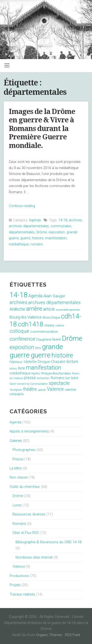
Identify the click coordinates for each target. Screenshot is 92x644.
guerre (25, 238)
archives (76, 220)
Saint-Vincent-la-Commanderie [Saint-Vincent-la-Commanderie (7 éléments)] (29, 384)
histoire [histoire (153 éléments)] (62, 355)
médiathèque (19, 244)
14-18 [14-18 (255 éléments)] (19, 295)
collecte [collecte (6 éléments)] (60, 326)
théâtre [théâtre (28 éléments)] (30, 389)
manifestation (56, 238)
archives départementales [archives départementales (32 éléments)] (54, 303)
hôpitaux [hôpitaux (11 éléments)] (16, 362)
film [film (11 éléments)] (38, 348)
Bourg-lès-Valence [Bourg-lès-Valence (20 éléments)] (26, 317)
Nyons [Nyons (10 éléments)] (36, 373)
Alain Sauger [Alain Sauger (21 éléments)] (54, 296)
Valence (19, 567)
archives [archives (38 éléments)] (18, 302)
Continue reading (22, 206)
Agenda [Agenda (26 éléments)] (35, 296)
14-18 (63, 220)
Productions (19, 576)
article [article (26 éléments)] (49, 309)
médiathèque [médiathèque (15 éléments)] (20, 373)
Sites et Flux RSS (26, 533)
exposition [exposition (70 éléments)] (22, 347)
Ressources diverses (29, 514)
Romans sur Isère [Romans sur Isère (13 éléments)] (65, 378)
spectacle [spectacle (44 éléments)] (59, 383)
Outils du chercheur (25, 487)
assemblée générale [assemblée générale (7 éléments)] (68, 310)
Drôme (42, 232)
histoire (38, 238)
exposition (57, 232)
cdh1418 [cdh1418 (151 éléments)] (31, 324)
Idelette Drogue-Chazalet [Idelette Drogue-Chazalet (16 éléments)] (45, 362)
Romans (19, 524)
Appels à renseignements (29, 431)
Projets (15, 585)
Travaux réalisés (22, 594)
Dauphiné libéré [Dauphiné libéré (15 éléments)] (49, 339)
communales (61, 226)
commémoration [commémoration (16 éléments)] (44, 332)
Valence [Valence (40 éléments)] (55, 389)
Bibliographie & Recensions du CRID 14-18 (48, 542)
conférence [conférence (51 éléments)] (22, 339)
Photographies (24, 450)
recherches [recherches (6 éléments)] (43, 378)
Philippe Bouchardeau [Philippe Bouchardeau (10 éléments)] (56, 373)
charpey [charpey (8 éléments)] (49, 325)
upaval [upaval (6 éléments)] (42, 390)
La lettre (16, 468)
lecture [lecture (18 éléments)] (72, 362)
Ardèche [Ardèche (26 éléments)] (17, 309)
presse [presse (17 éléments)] (30, 378)
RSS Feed (72, 635)
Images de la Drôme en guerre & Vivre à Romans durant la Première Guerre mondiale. (42, 129)
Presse (18, 459)
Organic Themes (49, 635)
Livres (17, 505)
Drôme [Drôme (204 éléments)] (72, 338)
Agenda (35, 220)
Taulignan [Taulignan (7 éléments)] (16, 390)
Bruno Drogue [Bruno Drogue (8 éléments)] (51, 318)
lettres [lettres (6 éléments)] (13, 369)
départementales (22, 232)
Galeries (16, 441)
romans (37, 244)
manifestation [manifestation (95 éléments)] (44, 368)
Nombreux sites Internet (34, 557)
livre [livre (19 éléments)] (22, 368)
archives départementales (29, 226)
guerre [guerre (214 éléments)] (41, 355)
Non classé (19, 477)
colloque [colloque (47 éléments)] (19, 331)
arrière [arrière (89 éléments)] (34, 309)
